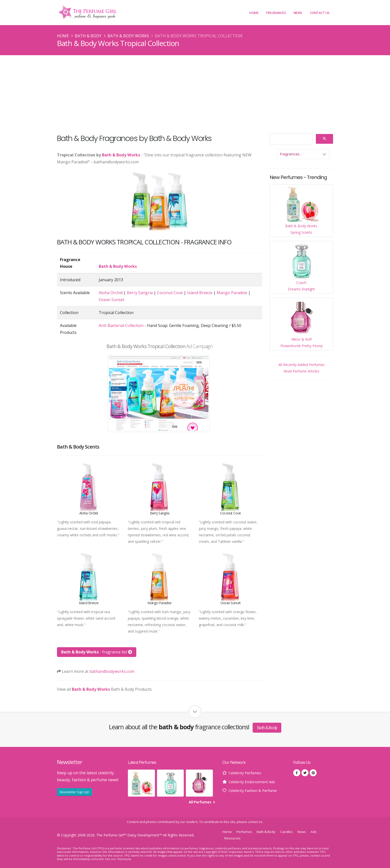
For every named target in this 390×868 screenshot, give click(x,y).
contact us (255, 822)
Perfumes (245, 832)
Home (254, 13)
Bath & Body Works (128, 36)
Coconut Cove (170, 293)
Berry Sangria (140, 293)
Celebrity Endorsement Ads (254, 782)
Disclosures (125, 859)
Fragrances (276, 13)
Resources (233, 838)
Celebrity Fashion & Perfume (255, 790)
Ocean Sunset (112, 300)
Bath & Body (88, 36)
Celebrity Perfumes (246, 773)
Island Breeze (200, 293)
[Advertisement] (195, 92)
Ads (319, 832)
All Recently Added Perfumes (301, 365)
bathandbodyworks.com (112, 671)
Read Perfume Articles (301, 371)
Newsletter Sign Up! (74, 792)
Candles (291, 832)
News (298, 13)
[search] (291, 139)
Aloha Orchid (111, 293)
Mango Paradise (232, 293)
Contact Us (320, 13)
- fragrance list (97, 652)
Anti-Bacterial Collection (121, 325)
